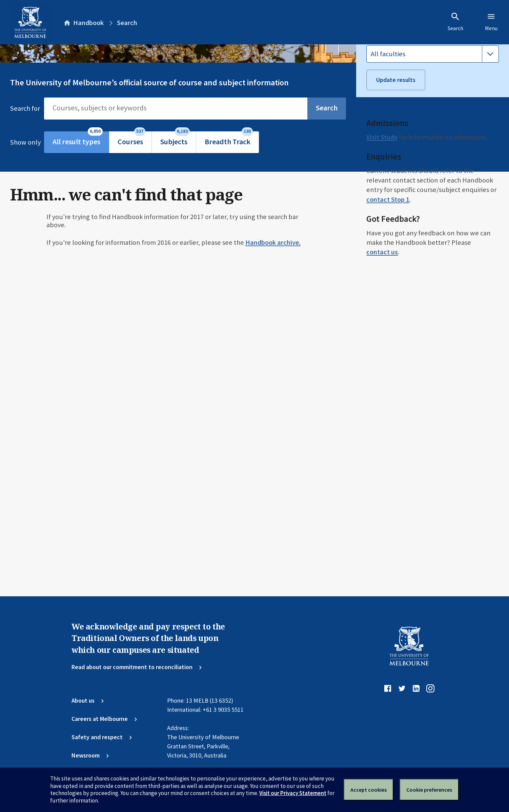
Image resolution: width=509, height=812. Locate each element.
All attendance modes (403, 210)
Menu (491, 22)
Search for (25, 108)
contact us (382, 444)
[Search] (176, 108)
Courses (131, 139)
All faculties (388, 246)
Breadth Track (229, 139)
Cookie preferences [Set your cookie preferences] (429, 790)
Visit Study (382, 329)
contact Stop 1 (388, 392)
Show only (27, 142)
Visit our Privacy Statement (293, 793)
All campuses (390, 175)
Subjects (175, 139)
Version (377, 77)
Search (455, 22)
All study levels (393, 139)
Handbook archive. (273, 242)
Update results (396, 272)
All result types (78, 139)
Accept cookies (369, 790)
